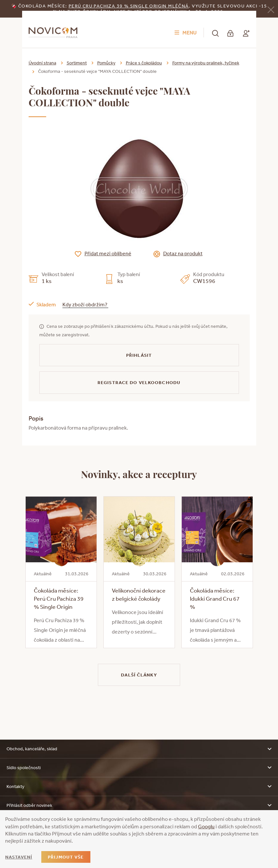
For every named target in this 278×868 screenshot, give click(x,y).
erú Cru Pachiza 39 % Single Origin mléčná (130, 6)
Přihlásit (139, 355)
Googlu (206, 826)
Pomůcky (106, 63)
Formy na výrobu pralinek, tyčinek (206, 63)
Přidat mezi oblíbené (108, 253)
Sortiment (77, 63)
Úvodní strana (42, 63)
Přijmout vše (66, 857)
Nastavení (19, 857)
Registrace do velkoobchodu (139, 382)
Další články (139, 675)
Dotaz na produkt (183, 253)
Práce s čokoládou (144, 63)
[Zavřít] (271, 9)
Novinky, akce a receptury (139, 474)
